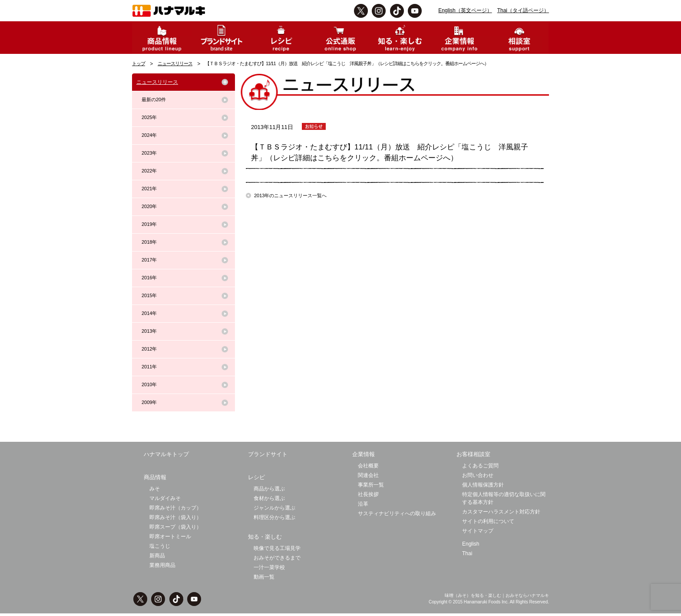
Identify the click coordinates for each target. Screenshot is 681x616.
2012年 (149, 349)
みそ (155, 489)
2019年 (149, 224)
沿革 (363, 504)
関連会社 (368, 475)
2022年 (149, 171)
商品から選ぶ (269, 489)
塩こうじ (160, 546)
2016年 (149, 278)
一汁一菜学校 (269, 567)
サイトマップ (478, 531)
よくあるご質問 (480, 466)
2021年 (149, 189)
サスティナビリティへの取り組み (397, 513)
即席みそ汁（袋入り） (175, 517)
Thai (467, 553)
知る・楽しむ (265, 537)
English (471, 544)
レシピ (256, 477)
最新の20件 (154, 99)
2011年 (149, 367)
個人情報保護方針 (483, 485)
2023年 (149, 153)
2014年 (149, 313)
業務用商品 (162, 565)
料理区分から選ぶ (274, 517)
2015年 (149, 295)
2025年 (149, 117)
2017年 (149, 260)
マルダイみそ (165, 498)
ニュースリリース (175, 63)
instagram (379, 11)
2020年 (149, 206)
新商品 (157, 556)
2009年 (149, 402)
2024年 (149, 135)
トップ (139, 63)
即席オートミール (170, 537)
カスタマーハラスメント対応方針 (501, 512)
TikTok (397, 11)
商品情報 (155, 477)
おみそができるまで (277, 558)
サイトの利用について (488, 521)
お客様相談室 (473, 454)
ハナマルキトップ (166, 454)
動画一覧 (264, 577)
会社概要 (368, 466)
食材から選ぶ (269, 498)
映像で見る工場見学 (277, 548)
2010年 (149, 384)
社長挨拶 (368, 494)
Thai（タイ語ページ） (523, 10)
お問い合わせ (478, 475)
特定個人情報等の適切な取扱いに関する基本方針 (504, 498)
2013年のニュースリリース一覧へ (290, 195)
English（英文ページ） (465, 10)
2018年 (149, 242)
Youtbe (415, 11)
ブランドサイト (268, 454)
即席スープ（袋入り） (175, 527)
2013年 (149, 331)
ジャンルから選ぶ (274, 508)
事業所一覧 (371, 485)
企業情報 (364, 454)
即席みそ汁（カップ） (175, 508)
